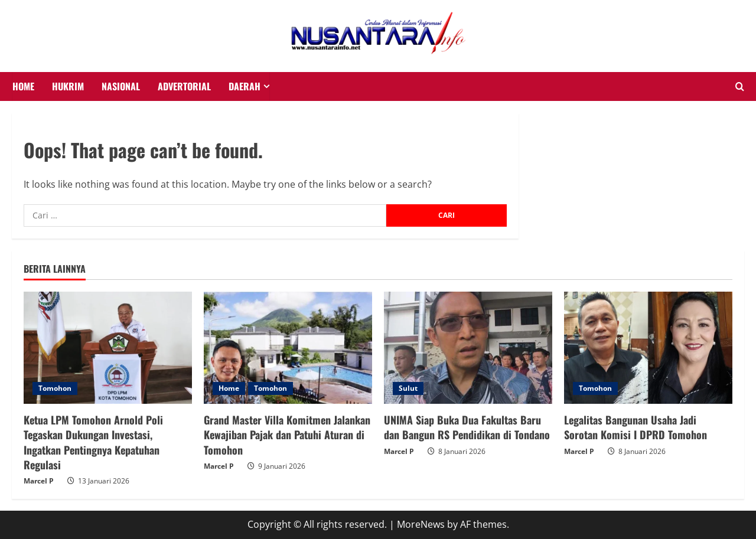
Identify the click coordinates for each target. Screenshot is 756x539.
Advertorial (184, 86)
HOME (23, 86)
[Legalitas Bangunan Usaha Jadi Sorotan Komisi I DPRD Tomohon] (648, 348)
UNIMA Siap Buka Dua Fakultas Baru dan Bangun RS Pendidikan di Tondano (467, 427)
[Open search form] (740, 87)
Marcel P (39, 481)
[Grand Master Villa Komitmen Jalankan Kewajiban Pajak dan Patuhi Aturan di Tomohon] (288, 348)
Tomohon (55, 388)
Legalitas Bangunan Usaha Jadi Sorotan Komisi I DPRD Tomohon (636, 427)
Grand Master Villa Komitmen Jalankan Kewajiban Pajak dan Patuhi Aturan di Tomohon (287, 435)
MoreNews (421, 524)
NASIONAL (121, 86)
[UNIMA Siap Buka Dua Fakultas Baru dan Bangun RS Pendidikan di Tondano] (468, 348)
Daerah (245, 86)
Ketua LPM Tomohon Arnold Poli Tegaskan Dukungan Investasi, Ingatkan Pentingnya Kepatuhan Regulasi (93, 442)
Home (229, 388)
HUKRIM (68, 86)
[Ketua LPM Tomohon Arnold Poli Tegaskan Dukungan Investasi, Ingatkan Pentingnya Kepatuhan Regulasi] (108, 348)
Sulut (408, 388)
